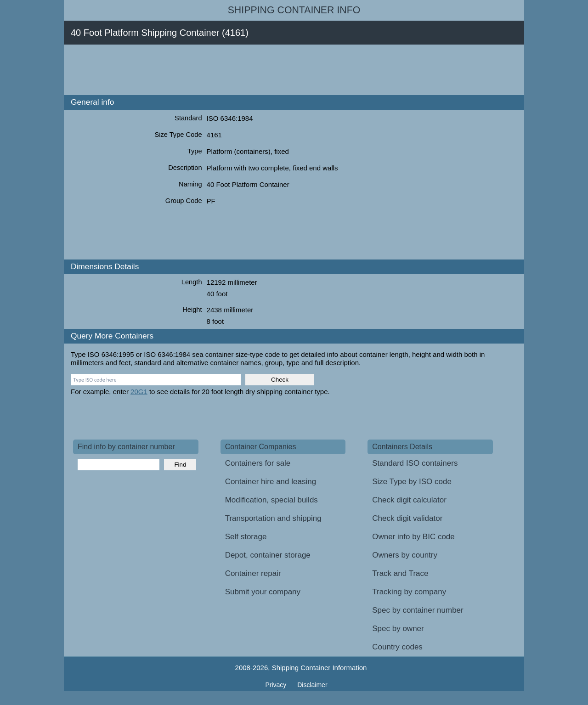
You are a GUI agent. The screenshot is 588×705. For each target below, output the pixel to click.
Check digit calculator (409, 500)
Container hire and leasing (271, 482)
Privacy (277, 685)
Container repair (253, 573)
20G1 (139, 392)
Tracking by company (409, 592)
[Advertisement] (240, 70)
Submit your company (263, 592)
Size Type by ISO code (412, 482)
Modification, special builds (271, 500)
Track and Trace (400, 573)
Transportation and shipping (273, 518)
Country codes (397, 647)
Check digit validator (407, 518)
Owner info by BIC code (413, 537)
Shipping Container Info (294, 10)
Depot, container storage (268, 555)
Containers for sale (258, 463)
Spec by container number (418, 610)
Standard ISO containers (415, 463)
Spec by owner (398, 629)
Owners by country (405, 555)
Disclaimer (312, 685)
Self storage (246, 537)
